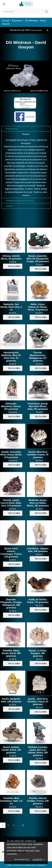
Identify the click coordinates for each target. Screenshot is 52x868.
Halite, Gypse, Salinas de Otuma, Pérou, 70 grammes (38, 307)
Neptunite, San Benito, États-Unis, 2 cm (11, 307)
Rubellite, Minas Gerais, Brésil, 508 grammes (11, 653)
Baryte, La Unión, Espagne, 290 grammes (38, 653)
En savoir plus (22, 860)
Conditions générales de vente (20, 201)
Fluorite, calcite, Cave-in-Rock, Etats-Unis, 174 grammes (11, 503)
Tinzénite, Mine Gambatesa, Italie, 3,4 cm (11, 801)
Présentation (12, 129)
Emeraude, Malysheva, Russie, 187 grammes (11, 406)
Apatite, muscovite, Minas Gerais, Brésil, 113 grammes (11, 455)
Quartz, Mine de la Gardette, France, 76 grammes (38, 455)
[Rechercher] (26, 12)
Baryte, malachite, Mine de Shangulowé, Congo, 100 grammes (38, 259)
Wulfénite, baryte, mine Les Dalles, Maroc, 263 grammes (38, 503)
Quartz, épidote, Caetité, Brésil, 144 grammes (11, 750)
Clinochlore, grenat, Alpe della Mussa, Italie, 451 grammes (38, 406)
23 (23, 825)
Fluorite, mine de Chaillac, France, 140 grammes (38, 801)
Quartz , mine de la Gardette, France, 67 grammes (38, 702)
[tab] (26, 129)
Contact (9, 206)
